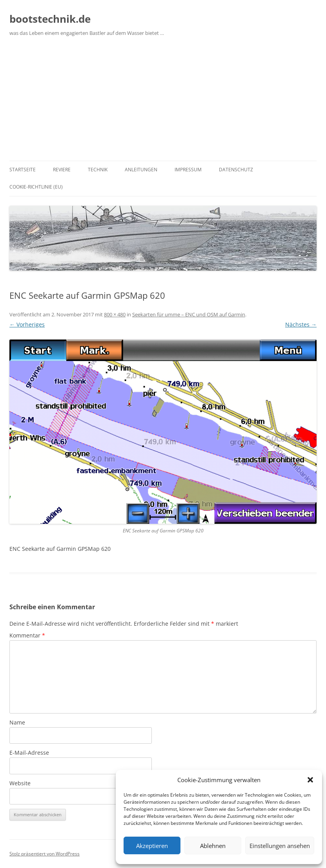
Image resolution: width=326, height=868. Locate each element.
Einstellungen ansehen (280, 846)
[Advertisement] (163, 102)
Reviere (62, 170)
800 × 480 (115, 314)
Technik (98, 170)
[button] (310, 780)
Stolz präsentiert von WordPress (45, 854)
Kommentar (27, 635)
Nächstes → (301, 324)
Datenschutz (236, 170)
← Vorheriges (27, 324)
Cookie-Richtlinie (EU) (36, 187)
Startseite (23, 170)
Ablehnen (213, 846)
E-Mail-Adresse (29, 753)
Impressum (188, 170)
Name (17, 722)
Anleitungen (141, 170)
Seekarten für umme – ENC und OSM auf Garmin (189, 314)
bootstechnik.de (50, 19)
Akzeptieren (152, 846)
